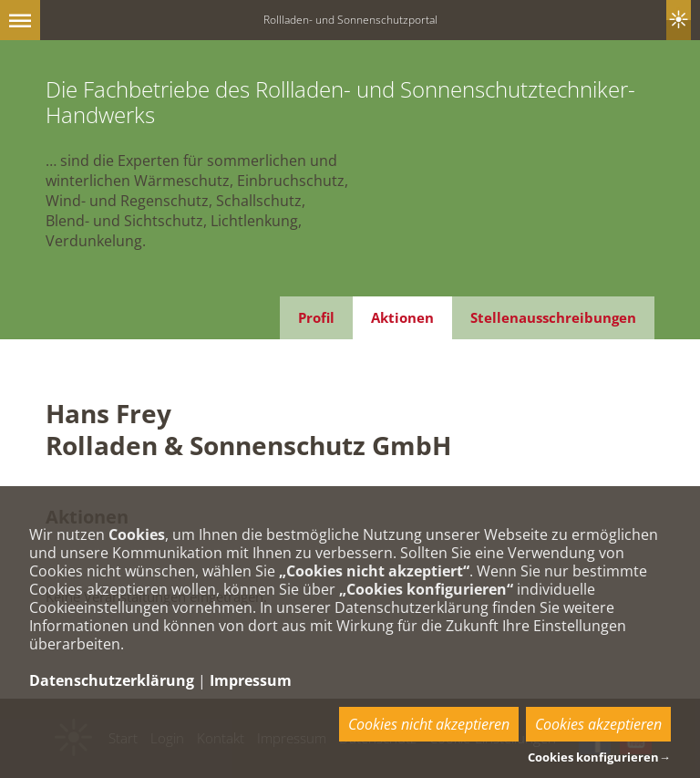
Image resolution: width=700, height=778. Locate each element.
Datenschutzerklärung (112, 680)
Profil (316, 317)
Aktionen (402, 317)
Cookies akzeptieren (598, 724)
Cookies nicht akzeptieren (429, 724)
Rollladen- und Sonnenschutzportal (350, 20)
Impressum (251, 680)
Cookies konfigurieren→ (599, 757)
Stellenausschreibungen (553, 317)
